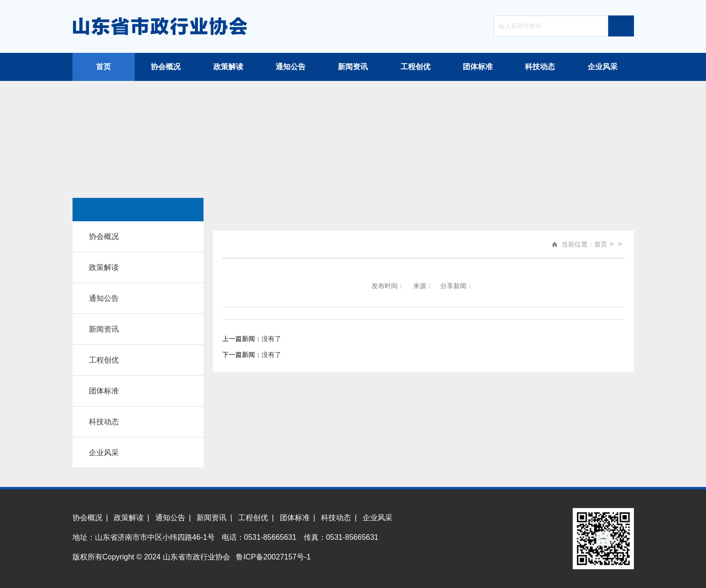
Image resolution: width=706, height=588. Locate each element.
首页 (103, 67)
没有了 (271, 339)
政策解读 (228, 67)
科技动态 (540, 67)
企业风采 (603, 67)
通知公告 (291, 67)
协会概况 (166, 67)
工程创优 (415, 67)
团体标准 (478, 67)
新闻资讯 (353, 67)
